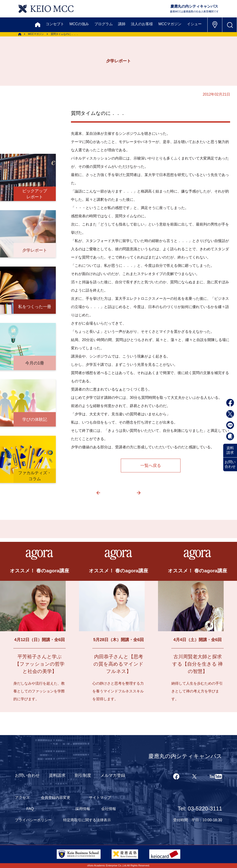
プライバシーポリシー (33, 820)
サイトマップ (100, 798)
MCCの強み (79, 24)
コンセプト (55, 24)
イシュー (194, 24)
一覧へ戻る (151, 466)
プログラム (104, 24)
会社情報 (109, 809)
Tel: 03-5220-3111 (200, 809)
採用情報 (83, 809)
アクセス (22, 798)
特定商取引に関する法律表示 (87, 820)
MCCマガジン (170, 24)
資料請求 (230, 450)
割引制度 (83, 775)
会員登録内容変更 (56, 798)
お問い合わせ (230, 464)
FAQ (30, 809)
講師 (122, 24)
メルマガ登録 (113, 775)
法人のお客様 (142, 24)
